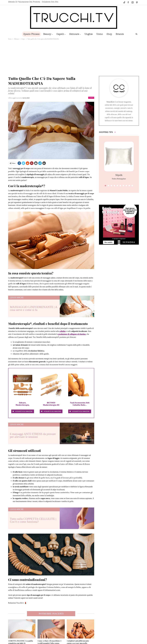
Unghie (89, 34)
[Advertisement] (73, 57)
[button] (105, 186)
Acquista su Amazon (24, 411)
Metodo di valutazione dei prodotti (24, 2)
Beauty (46, 34)
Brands (121, 34)
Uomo (100, 34)
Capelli (59, 34)
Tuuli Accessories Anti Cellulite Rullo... (80, 404)
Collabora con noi (50, 2)
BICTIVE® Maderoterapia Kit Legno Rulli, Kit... (51, 404)
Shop (110, 34)
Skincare (74, 34)
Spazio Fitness (30, 34)
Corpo (91, 98)
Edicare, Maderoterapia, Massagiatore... (23, 404)
